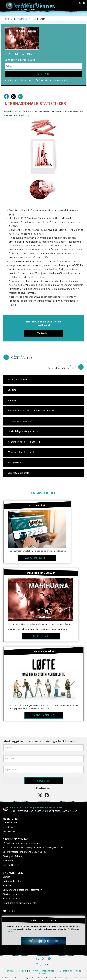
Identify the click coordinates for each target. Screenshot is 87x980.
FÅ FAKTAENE (21, 19)
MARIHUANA (39, 19)
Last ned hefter (11, 865)
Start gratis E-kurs (12, 856)
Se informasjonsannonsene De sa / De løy (24, 852)
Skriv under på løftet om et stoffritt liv (22, 890)
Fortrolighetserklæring (16, 971)
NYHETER (9, 911)
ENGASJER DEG (44, 493)
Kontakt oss (9, 831)
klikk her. (10, 931)
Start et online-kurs (13, 894)
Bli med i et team (11, 899)
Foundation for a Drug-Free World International (36, 807)
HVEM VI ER (11, 819)
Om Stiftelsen (10, 823)
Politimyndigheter (12, 881)
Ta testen (8, 861)
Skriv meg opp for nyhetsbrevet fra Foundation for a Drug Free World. (37, 80)
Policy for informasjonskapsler (43, 971)
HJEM (6, 19)
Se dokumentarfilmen (33, 847)
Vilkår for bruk (66, 971)
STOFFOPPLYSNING (16, 839)
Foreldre (7, 885)
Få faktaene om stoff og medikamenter (23, 843)
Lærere (7, 877)
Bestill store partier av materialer (20, 903)
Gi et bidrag (9, 827)
